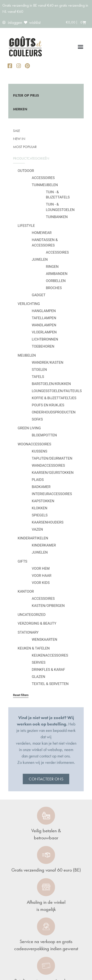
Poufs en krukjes (48, 405)
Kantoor (26, 591)
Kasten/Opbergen (48, 606)
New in (19, 139)
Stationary (28, 632)
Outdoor (26, 171)
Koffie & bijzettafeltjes (54, 398)
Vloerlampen (44, 332)
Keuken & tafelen (34, 648)
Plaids (38, 480)
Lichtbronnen (45, 339)
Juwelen (40, 260)
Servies (39, 662)
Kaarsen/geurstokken (53, 473)
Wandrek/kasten (48, 362)
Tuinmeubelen (45, 185)
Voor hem (41, 568)
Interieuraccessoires (52, 494)
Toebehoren (43, 346)
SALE (16, 131)
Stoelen (39, 370)
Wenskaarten (44, 640)
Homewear (42, 233)
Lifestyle (26, 226)
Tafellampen (44, 318)
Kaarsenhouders (48, 522)
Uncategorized (32, 615)
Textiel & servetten (50, 684)
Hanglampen (44, 311)
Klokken (39, 508)
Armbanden (57, 274)
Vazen (37, 529)
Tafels (38, 377)
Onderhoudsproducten (54, 412)
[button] (81, 47)
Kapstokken (43, 501)
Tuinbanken (57, 217)
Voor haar (42, 576)
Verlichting (29, 304)
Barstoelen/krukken (51, 384)
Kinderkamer (44, 545)
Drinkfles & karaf (48, 670)
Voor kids (41, 583)
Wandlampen (44, 325)
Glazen (38, 677)
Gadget (39, 295)
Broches (54, 288)
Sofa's (37, 419)
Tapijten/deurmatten (52, 458)
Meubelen (27, 355)
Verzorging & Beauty (37, 623)
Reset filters (21, 695)
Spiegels (40, 515)
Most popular (25, 147)
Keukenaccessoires (50, 655)
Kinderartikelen (33, 538)
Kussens (39, 451)
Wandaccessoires (48, 465)
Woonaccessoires (34, 444)
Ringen (52, 267)
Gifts (23, 561)
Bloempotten (44, 435)
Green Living (29, 428)
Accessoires (43, 178)
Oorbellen (56, 281)
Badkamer (41, 487)
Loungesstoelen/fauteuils (57, 391)
